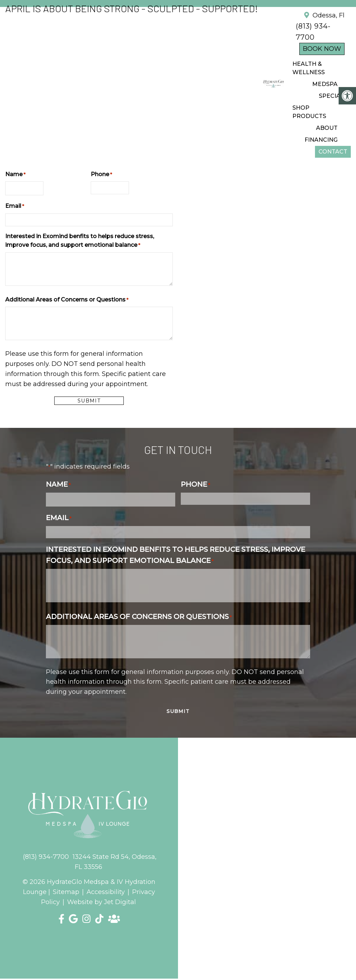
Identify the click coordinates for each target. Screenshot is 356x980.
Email (15, 206)
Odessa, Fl (328, 15)
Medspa (325, 84)
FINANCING (321, 140)
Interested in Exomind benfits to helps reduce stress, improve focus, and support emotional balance (80, 241)
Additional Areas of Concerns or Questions (67, 300)
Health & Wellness (309, 68)
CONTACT (333, 152)
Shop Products (309, 112)
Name (15, 175)
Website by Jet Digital (102, 902)
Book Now (322, 49)
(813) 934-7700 (46, 857)
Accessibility (106, 892)
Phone (101, 175)
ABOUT (327, 128)
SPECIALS (333, 96)
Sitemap (66, 892)
